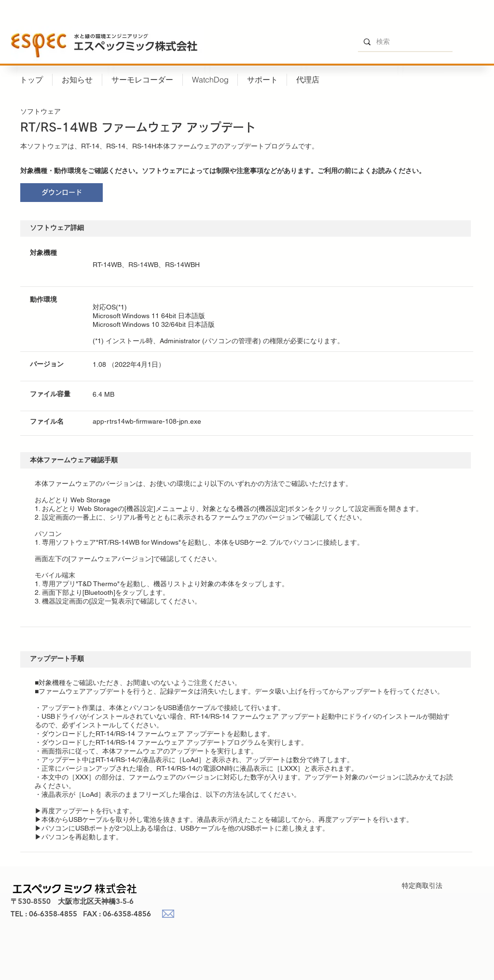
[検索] (404, 42)
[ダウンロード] (62, 193)
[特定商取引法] (422, 886)
